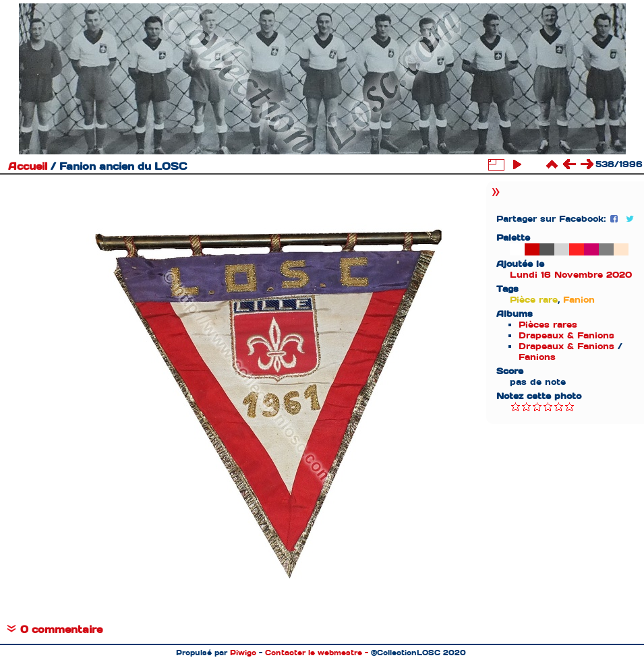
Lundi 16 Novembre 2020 (571, 275)
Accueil (28, 167)
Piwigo (243, 653)
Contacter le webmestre (314, 653)
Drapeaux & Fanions (566, 335)
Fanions (537, 357)
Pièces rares (548, 325)
